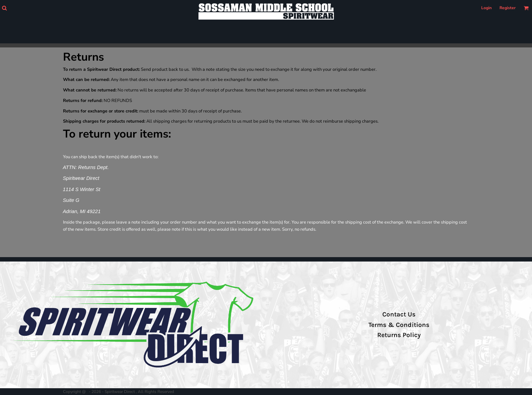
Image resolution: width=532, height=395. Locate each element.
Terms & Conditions (399, 325)
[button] (4, 8)
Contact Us (399, 314)
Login (486, 8)
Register (508, 8)
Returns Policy (399, 335)
